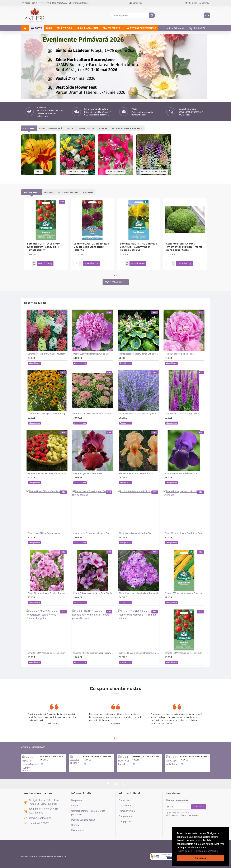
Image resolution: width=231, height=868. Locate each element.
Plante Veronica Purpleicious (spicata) (182, 414)
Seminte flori (87, 128)
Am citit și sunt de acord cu (183, 814)
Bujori (70, 128)
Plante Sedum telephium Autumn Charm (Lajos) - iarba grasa (93, 414)
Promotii (88, 192)
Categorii (29, 128)
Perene (103, 128)
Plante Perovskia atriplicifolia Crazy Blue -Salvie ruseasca (139, 414)
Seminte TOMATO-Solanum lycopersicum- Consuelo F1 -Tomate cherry (44, 247)
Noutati (49, 192)
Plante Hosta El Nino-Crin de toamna (44, 533)
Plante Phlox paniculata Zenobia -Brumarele (48, 593)
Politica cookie (184, 851)
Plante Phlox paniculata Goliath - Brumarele (139, 593)
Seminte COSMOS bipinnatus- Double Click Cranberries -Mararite (92, 247)
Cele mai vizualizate (33, 747)
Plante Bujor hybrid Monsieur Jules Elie (91, 354)
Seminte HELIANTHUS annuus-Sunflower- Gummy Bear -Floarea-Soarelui (139, 247)
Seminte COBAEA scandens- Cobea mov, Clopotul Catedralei (98, 757)
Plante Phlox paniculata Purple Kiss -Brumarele (185, 533)
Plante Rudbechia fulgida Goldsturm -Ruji (46, 414)
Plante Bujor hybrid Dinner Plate (179, 354)
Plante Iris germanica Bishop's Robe (181, 473)
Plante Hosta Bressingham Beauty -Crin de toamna (93, 533)
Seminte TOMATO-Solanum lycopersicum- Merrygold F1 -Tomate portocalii (139, 653)
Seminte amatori (77, 171)
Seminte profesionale (154, 171)
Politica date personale (206, 851)
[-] (34, 265)
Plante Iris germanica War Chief (88, 473)
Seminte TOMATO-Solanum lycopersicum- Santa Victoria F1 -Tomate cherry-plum (48, 653)
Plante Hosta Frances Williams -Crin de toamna (139, 354)
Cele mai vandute (68, 192)
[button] (219, 851)
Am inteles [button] (200, 858)
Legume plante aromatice (127, 128)
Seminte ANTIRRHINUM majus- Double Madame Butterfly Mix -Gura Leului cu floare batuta (48, 354)
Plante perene (115, 171)
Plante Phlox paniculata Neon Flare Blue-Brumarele (93, 593)
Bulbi (39, 172)
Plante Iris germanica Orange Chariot (136, 473)
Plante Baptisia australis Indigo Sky (135, 533)
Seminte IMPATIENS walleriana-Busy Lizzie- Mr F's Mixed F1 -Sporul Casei (194, 757)
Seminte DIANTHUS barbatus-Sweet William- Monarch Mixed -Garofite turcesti (146, 757)
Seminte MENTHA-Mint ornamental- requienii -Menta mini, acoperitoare (184, 247)
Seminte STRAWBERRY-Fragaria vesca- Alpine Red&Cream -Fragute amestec (48, 473)
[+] (34, 262)
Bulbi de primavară (51, 128)
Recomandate (32, 192)
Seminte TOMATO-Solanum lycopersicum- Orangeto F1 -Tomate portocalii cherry (93, 653)
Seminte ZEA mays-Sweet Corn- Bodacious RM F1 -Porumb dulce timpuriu (185, 593)
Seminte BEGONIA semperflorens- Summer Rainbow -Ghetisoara (53, 757)
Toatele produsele (114, 282)
